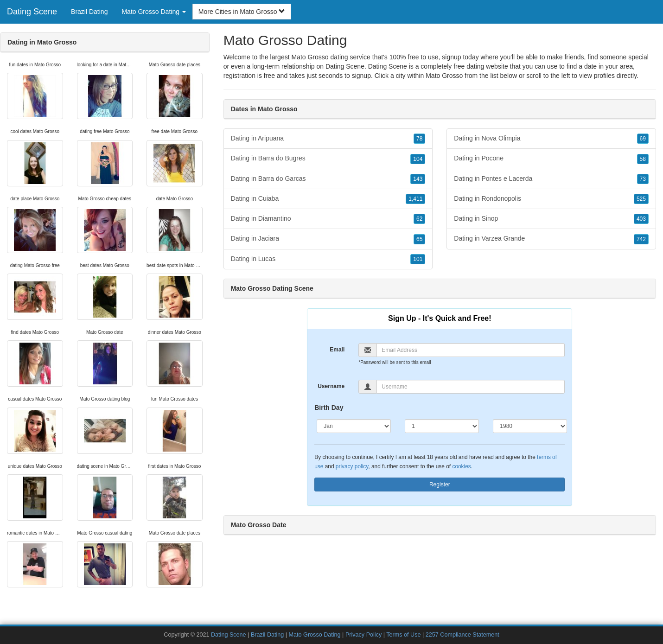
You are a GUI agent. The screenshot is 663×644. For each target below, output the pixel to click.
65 (419, 239)
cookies (461, 466)
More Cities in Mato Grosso (242, 12)
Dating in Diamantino (328, 219)
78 (419, 139)
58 (643, 159)
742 (641, 239)
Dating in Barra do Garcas (328, 179)
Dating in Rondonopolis (551, 199)
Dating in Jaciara (328, 239)
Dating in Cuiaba (328, 199)
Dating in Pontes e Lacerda (551, 179)
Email (337, 350)
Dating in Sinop (551, 219)
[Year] (530, 426)
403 (641, 219)
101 (418, 259)
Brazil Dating (89, 12)
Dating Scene (32, 12)
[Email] (471, 350)
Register (440, 485)
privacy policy (352, 466)
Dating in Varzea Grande (551, 239)
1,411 (415, 199)
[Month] (354, 426)
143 (418, 179)
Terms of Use (403, 635)
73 (643, 179)
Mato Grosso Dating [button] (153, 12)
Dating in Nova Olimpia (551, 139)
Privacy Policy (363, 635)
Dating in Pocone (551, 159)
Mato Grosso (444, 76)
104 (418, 159)
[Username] (471, 387)
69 (643, 139)
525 (641, 199)
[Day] (442, 426)
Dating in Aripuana (328, 139)
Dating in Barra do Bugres (328, 159)
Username (331, 386)
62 (419, 219)
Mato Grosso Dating (315, 635)
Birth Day (329, 408)
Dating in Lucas (328, 259)
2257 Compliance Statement (462, 635)
